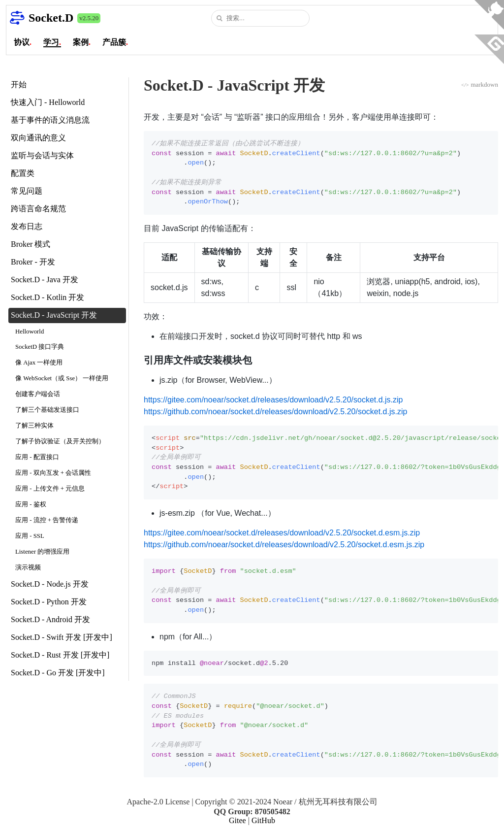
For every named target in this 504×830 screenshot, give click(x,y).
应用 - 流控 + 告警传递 (47, 520)
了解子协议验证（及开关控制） (60, 441)
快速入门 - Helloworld (48, 102)
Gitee (237, 820)
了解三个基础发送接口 (47, 410)
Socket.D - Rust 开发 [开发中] (60, 655)
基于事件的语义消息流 (50, 120)
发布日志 (27, 226)
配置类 (23, 173)
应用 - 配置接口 (37, 457)
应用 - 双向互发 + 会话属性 (53, 473)
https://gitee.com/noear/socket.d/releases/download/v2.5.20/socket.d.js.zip (273, 400)
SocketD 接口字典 (40, 347)
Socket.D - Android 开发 (50, 619)
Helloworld (30, 332)
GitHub (263, 820)
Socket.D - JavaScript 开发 (54, 315)
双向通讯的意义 (38, 138)
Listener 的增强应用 (42, 552)
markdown (479, 84)
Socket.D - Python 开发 (49, 602)
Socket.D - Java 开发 (45, 280)
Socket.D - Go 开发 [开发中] (58, 673)
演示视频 (28, 567)
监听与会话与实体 (42, 155)
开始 (19, 84)
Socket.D (51, 18)
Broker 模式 (31, 244)
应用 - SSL (30, 536)
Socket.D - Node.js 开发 (50, 584)
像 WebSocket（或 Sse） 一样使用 (62, 378)
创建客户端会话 (38, 394)
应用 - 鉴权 (31, 504)
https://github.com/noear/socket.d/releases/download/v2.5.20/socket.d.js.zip (275, 412)
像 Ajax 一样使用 (39, 363)
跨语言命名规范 (38, 209)
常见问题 (27, 191)
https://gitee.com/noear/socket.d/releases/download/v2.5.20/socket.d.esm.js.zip (282, 533)
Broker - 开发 (33, 262)
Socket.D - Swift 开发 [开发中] (62, 637)
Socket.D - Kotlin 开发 (47, 297)
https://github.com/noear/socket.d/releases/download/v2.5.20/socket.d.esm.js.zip (284, 545)
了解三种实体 (34, 426)
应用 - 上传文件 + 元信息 (50, 489)
